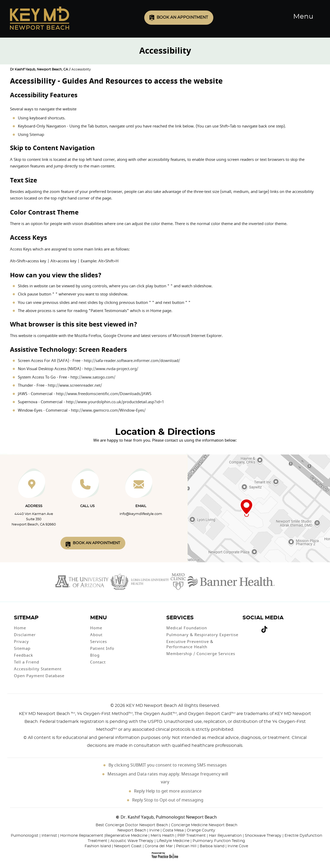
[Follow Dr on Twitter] (249, 627)
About (96, 635)
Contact (98, 662)
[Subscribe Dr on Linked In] (272, 627)
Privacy (21, 642)
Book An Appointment (96, 543)
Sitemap (37, 135)
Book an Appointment (182, 17)
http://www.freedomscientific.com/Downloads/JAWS (104, 394)
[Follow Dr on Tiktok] (264, 630)
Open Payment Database (39, 676)
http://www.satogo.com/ (93, 377)
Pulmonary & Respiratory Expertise (202, 635)
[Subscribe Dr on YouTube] (253, 627)
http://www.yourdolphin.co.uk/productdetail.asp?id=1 (115, 402)
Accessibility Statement (38, 669)
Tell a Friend (27, 662)
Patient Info (102, 649)
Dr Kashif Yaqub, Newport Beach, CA (39, 69)
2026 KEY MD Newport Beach (146, 706)
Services (99, 642)
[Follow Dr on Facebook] (245, 627)
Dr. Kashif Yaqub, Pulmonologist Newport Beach (169, 817)
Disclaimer (25, 635)
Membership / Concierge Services (201, 654)
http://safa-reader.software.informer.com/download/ (132, 361)
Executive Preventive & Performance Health (190, 644)
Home (20, 628)
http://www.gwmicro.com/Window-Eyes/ (108, 410)
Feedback (24, 655)
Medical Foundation (187, 628)
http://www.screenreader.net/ (75, 385)
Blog (95, 655)
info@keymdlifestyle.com (141, 514)
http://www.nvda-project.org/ (111, 369)
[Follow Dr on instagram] (256, 627)
